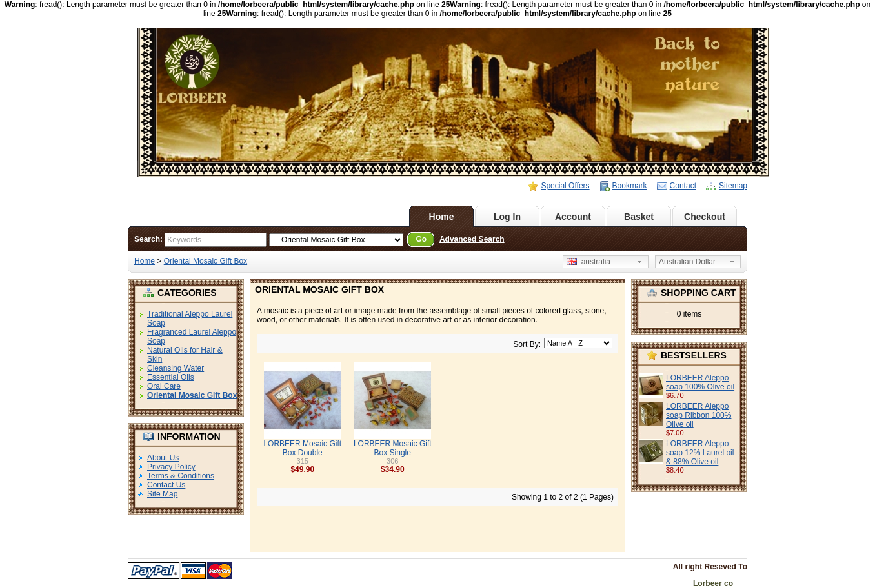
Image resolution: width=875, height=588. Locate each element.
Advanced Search (472, 239)
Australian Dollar (687, 262)
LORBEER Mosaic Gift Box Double (302, 448)
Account (573, 217)
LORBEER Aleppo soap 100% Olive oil (700, 382)
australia (588, 262)
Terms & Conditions (181, 476)
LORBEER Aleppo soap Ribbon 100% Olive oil (699, 415)
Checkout (705, 217)
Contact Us (166, 485)
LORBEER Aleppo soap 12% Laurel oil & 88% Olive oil (700, 453)
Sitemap (733, 186)
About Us (163, 458)
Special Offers (565, 186)
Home (442, 217)
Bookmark (630, 186)
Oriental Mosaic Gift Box (206, 261)
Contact (683, 186)
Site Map (162, 494)
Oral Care (164, 386)
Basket (639, 217)
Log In (507, 217)
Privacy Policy (171, 467)
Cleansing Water (176, 368)
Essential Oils (171, 377)
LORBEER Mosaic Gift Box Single (393, 448)
